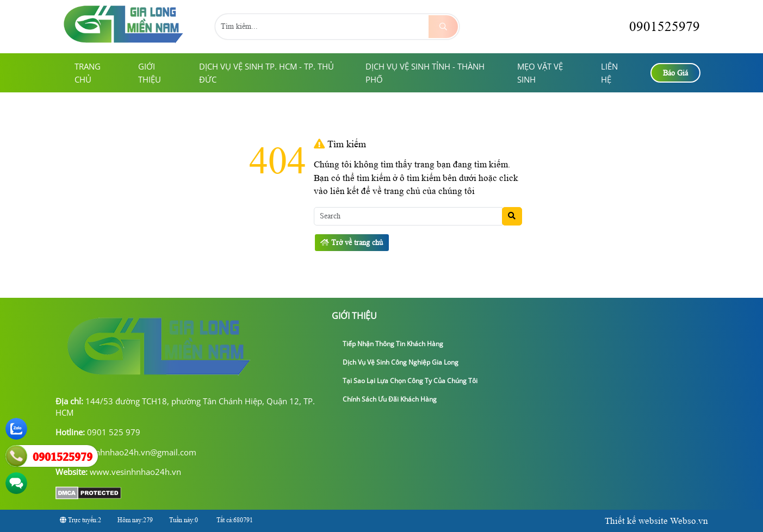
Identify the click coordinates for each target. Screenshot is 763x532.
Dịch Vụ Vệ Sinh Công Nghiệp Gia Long (396, 362)
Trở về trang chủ (352, 243)
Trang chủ (88, 73)
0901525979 (655, 26)
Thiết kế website (636, 521)
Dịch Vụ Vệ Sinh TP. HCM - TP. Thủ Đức (266, 73)
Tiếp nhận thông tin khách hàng (389, 344)
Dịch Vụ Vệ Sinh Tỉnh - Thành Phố (425, 73)
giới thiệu (150, 73)
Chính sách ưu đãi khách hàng (386, 399)
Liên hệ (609, 73)
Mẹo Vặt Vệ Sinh (540, 73)
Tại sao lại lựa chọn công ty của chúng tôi (406, 381)
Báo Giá (675, 73)
